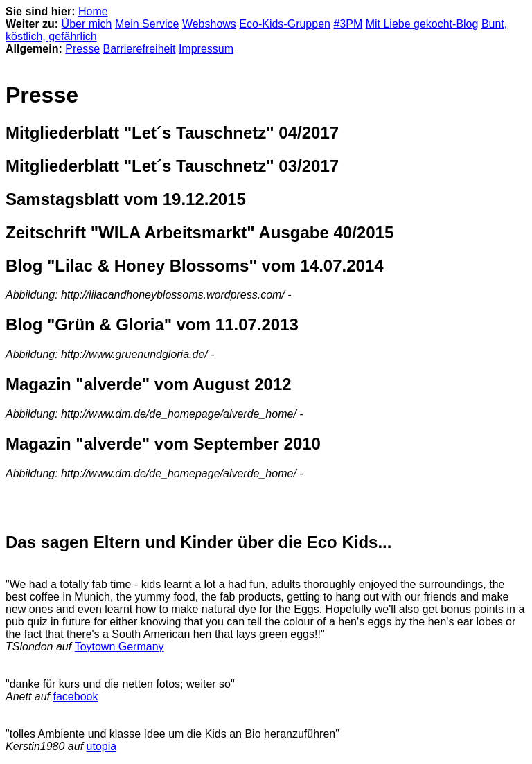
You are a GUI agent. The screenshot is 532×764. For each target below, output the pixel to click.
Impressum (206, 49)
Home (93, 11)
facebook (76, 696)
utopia (102, 746)
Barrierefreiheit (140, 49)
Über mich (87, 24)
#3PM (348, 24)
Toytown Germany (119, 647)
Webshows (209, 24)
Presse (82, 49)
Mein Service (147, 24)
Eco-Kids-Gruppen (285, 24)
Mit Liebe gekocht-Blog (422, 24)
